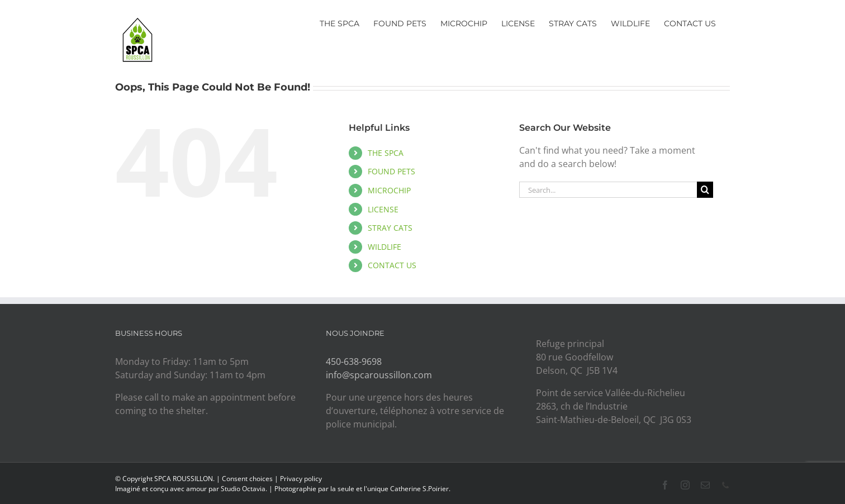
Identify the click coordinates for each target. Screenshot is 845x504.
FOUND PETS (391, 171)
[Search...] (608, 190)
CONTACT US (392, 265)
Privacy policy (301, 479)
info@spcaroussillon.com (379, 375)
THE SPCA (386, 153)
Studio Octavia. (245, 489)
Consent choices (247, 479)
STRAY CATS (390, 228)
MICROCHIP (389, 190)
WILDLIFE (384, 247)
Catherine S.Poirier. (420, 489)
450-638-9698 (354, 362)
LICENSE (383, 209)
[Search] (705, 190)
